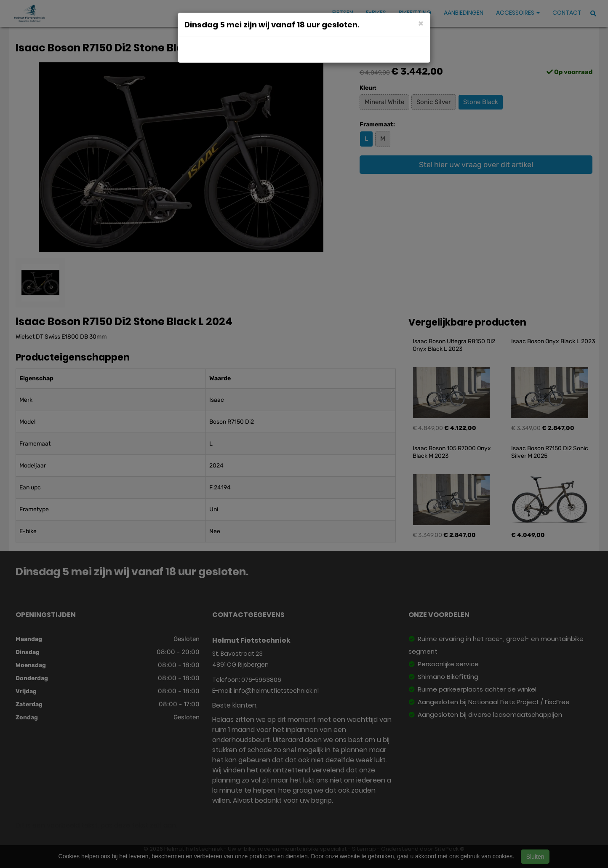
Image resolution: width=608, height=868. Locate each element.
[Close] (421, 23)
